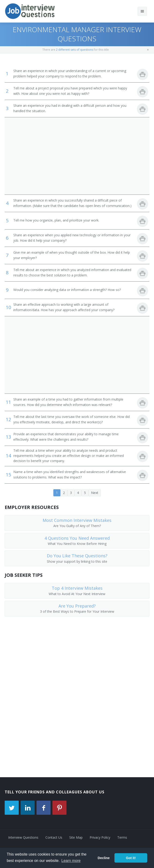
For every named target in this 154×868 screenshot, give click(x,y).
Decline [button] (104, 858)
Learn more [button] (71, 861)
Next (95, 493)
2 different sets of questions (75, 50)
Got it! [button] (131, 858)
